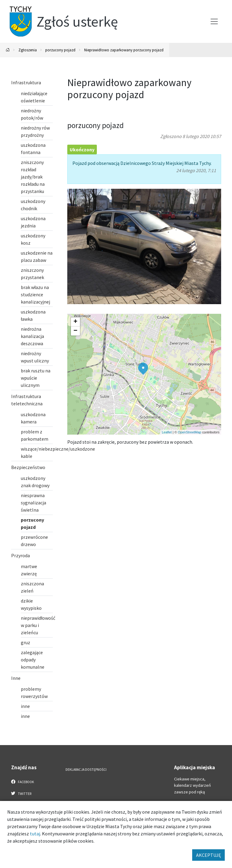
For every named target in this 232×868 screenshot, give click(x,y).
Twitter (21, 793)
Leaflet (167, 432)
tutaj (35, 834)
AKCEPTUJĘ (208, 855)
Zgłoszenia (28, 50)
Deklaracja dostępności (86, 770)
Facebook (23, 782)
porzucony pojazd (60, 50)
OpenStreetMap (189, 432)
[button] (143, 369)
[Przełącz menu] (214, 21)
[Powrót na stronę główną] (8, 50)
